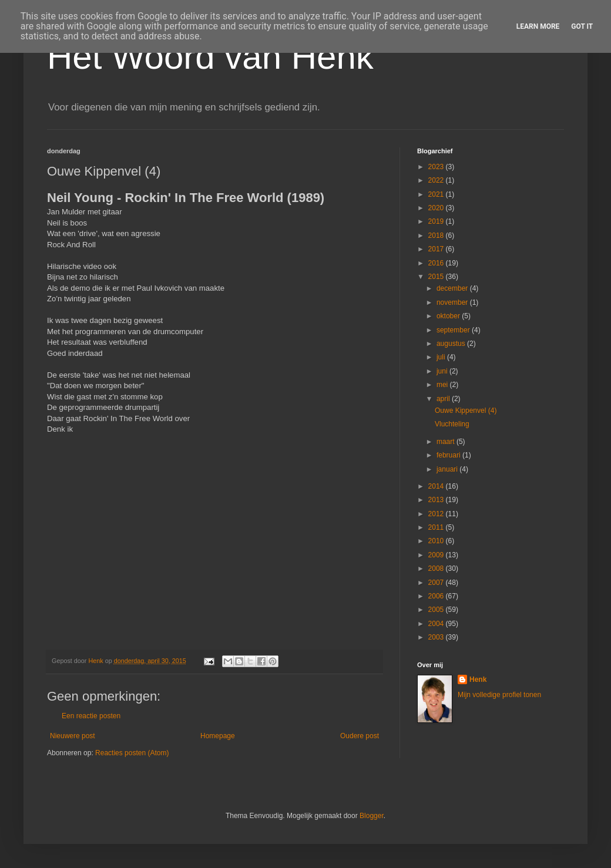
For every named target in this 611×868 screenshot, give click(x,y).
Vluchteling (452, 424)
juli (442, 357)
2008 (437, 568)
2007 (437, 583)
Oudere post (360, 736)
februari (449, 455)
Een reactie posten (91, 716)
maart (446, 442)
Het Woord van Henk (210, 57)
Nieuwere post (73, 736)
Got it (582, 26)
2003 (437, 637)
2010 (437, 541)
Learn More (538, 26)
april (444, 399)
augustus (452, 344)
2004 (437, 624)
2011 (437, 527)
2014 (437, 486)
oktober (449, 316)
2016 (437, 263)
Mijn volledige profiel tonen (499, 695)
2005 (437, 610)
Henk (478, 679)
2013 (437, 500)
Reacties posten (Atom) (132, 753)
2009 (437, 555)
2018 (437, 235)
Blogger (372, 816)
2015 (437, 277)
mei (443, 385)
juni (443, 371)
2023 (437, 167)
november (453, 302)
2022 (437, 180)
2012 (437, 514)
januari (448, 469)
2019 (437, 221)
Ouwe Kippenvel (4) (466, 411)
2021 (437, 194)
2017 (437, 249)
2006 (437, 596)
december (453, 288)
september (454, 330)
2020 (437, 208)
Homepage (218, 736)
